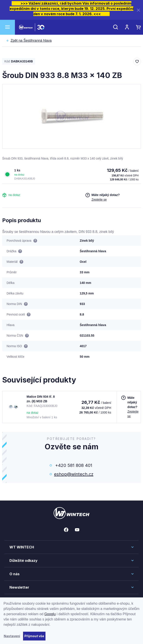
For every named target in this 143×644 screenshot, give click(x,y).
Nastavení (12, 636)
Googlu (50, 614)
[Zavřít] (138, 10)
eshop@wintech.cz (74, 474)
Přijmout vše (34, 636)
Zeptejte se (99, 200)
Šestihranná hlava (31, 41)
